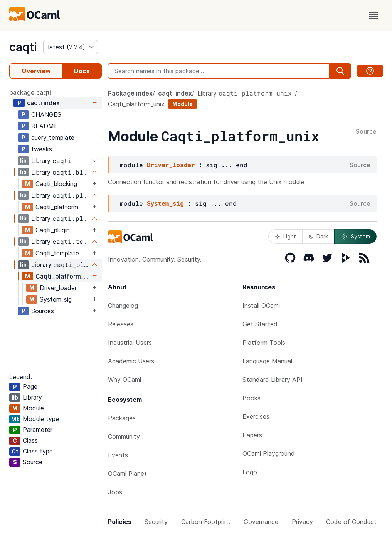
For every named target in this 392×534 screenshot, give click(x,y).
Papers (252, 435)
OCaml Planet (127, 474)
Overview (36, 71)
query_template (53, 138)
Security (156, 522)
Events (118, 455)
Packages (122, 418)
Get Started (260, 324)
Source (366, 132)
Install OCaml (261, 306)
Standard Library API (273, 380)
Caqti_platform (57, 207)
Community (124, 437)
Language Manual (267, 361)
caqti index (43, 103)
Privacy (302, 522)
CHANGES (46, 114)
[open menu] (373, 15)
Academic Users (131, 361)
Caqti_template (57, 253)
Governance (261, 522)
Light (285, 236)
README (45, 126)
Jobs (115, 492)
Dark (318, 236)
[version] (71, 47)
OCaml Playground (269, 453)
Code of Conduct (351, 522)
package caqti (30, 92)
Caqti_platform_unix (63, 276)
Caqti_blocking (56, 184)
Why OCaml (124, 380)
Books (252, 398)
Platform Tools (264, 343)
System (355, 237)
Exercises (256, 416)
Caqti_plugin (53, 230)
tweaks (42, 149)
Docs (82, 71)
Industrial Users (130, 343)
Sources (43, 311)
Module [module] (183, 104)
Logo (250, 472)
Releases (121, 324)
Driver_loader (58, 288)
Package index (130, 93)
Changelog (123, 306)
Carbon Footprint (206, 522)
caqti (23, 47)
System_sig (56, 299)
